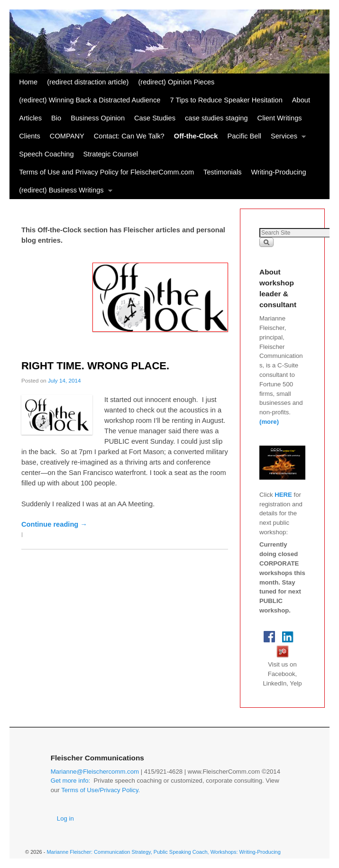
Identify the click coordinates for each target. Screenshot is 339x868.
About (301, 100)
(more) (269, 422)
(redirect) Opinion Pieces (176, 82)
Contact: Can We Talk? (129, 136)
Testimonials (222, 172)
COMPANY (67, 136)
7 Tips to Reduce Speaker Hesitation (226, 100)
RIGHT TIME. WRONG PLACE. (95, 366)
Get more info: (71, 781)
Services (286, 139)
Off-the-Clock (196, 136)
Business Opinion (98, 118)
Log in (65, 818)
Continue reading (54, 524)
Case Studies (155, 118)
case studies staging (216, 118)
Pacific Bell (244, 136)
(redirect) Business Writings (63, 193)
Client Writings (280, 118)
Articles (30, 118)
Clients (30, 136)
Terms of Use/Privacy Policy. (101, 790)
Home (28, 82)
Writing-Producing (279, 172)
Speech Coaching (46, 154)
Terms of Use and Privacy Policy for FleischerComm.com (106, 172)
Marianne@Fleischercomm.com (95, 772)
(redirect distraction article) (88, 82)
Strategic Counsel (111, 154)
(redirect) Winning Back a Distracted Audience (90, 100)
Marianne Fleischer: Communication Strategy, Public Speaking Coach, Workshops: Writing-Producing (163, 852)
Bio (56, 118)
